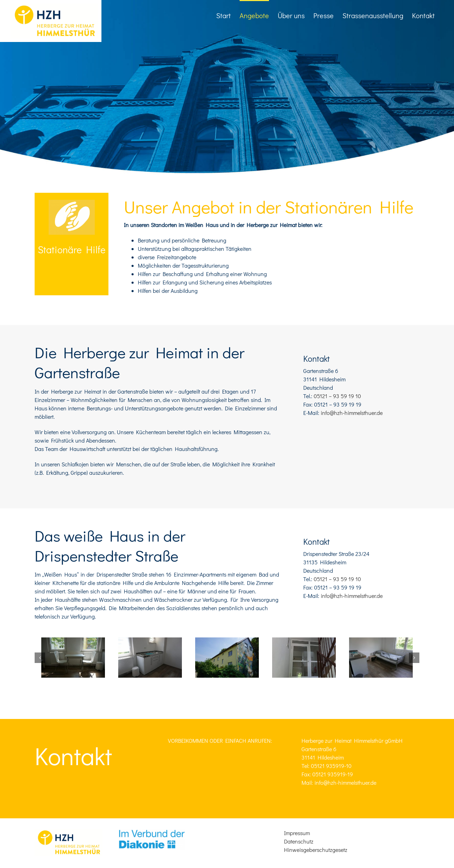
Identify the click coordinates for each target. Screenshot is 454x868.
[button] (40, 658)
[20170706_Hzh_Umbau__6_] (73, 658)
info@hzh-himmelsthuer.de (352, 413)
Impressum (297, 833)
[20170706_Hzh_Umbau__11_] (227, 658)
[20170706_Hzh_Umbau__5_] (150, 658)
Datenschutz (299, 841)
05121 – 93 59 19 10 (337, 396)
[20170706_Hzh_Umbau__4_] (304, 658)
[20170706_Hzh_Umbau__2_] (381, 658)
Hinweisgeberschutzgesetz (316, 850)
